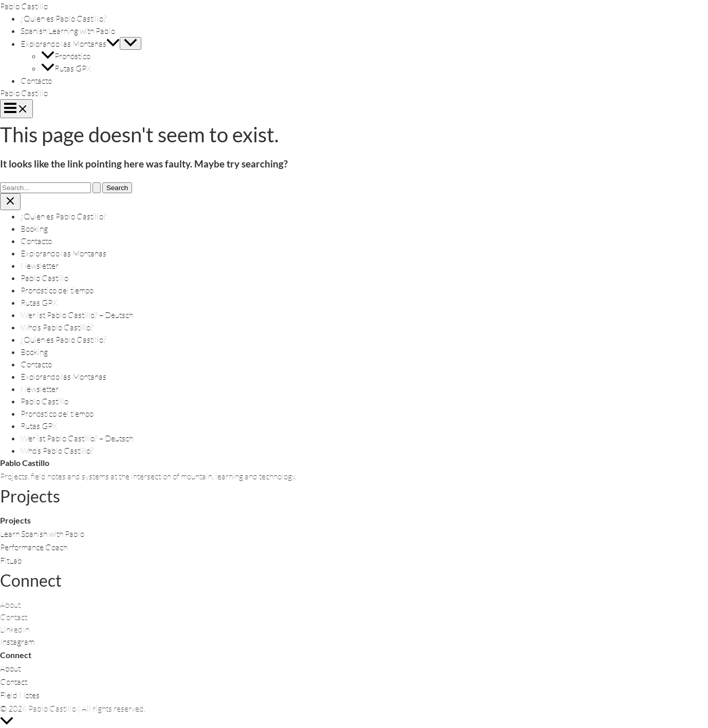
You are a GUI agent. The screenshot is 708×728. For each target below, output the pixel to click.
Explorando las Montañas (70, 44)
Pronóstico (66, 56)
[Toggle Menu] (131, 43)
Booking (34, 229)
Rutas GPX (66, 68)
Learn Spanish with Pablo (42, 534)
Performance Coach (34, 547)
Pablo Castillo (24, 6)
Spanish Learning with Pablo (68, 31)
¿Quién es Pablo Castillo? (63, 18)
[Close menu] (10, 202)
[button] (113, 44)
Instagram (17, 642)
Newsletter (40, 266)
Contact (14, 682)
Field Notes (20, 695)
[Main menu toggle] (16, 109)
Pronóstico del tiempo (57, 290)
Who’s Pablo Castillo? (57, 327)
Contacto (36, 81)
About (10, 668)
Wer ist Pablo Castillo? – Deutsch (77, 315)
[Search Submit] (97, 188)
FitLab (11, 561)
